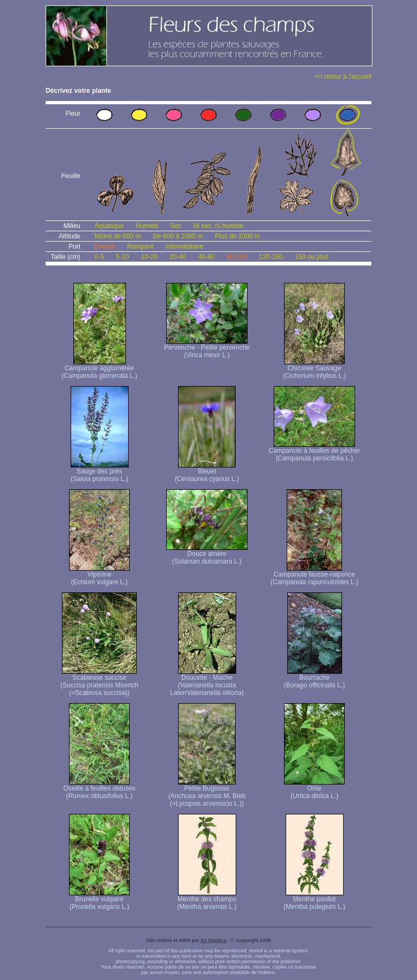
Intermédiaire (185, 246)
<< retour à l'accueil (343, 77)
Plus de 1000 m (237, 236)
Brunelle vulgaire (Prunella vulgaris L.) (99, 900)
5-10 (122, 257)
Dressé (105, 246)
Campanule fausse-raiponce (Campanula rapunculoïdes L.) (314, 575)
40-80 (207, 257)
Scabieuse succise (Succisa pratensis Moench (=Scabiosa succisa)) (99, 682)
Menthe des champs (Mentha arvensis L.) (207, 900)
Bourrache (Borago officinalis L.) (315, 678)
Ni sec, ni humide (218, 226)
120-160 (271, 257)
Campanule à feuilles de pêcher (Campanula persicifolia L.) (315, 451)
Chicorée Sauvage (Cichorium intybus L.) (315, 369)
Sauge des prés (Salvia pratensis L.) (100, 472)
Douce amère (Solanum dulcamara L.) (207, 555)
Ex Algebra (214, 940)
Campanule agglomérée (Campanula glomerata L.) (99, 369)
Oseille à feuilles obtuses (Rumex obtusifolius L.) (100, 789)
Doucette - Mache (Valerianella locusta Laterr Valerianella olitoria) (207, 682)
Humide (147, 226)
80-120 (236, 257)
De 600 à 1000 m (178, 236)
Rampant (140, 246)
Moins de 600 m (118, 236)
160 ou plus (312, 257)
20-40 (178, 257)
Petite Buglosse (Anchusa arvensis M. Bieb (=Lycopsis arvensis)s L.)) (207, 793)
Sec (176, 226)
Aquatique (109, 226)
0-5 (99, 257)
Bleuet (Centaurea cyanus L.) (207, 472)
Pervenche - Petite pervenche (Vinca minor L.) (207, 348)
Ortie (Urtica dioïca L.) (314, 789)
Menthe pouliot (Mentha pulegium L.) (314, 900)
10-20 (149, 257)
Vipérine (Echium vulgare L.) (99, 575)
